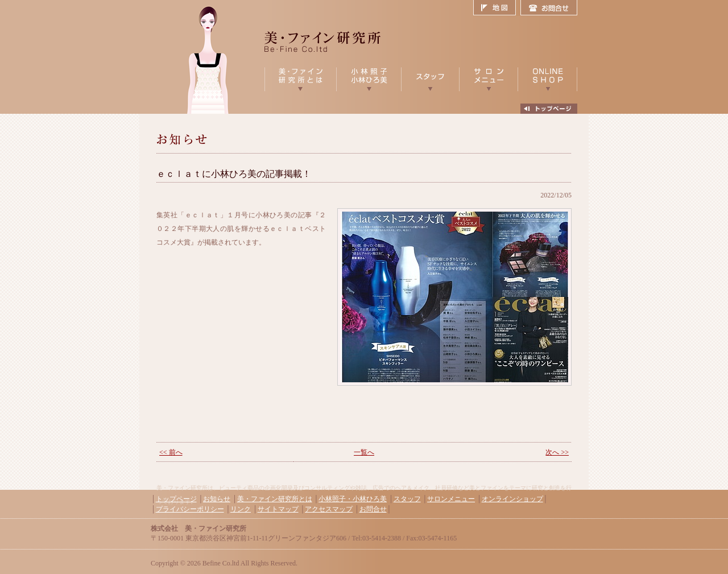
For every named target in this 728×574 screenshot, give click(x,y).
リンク (241, 509)
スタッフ (407, 499)
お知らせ (217, 499)
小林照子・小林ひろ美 (353, 499)
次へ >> (557, 452)
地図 (497, 8)
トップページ (176, 499)
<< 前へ (171, 452)
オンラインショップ (512, 499)
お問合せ (549, 8)
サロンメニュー (451, 499)
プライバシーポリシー (190, 509)
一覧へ (364, 452)
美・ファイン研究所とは (275, 499)
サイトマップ (278, 509)
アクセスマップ (329, 509)
